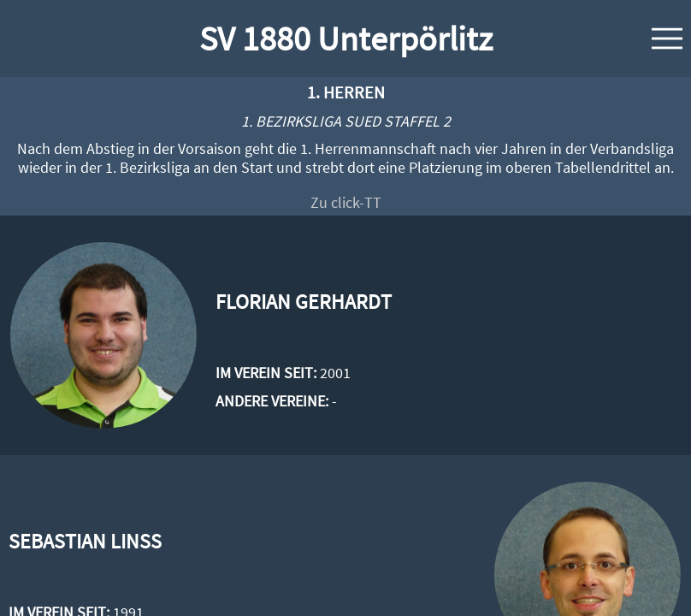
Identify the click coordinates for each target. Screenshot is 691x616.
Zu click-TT (346, 202)
